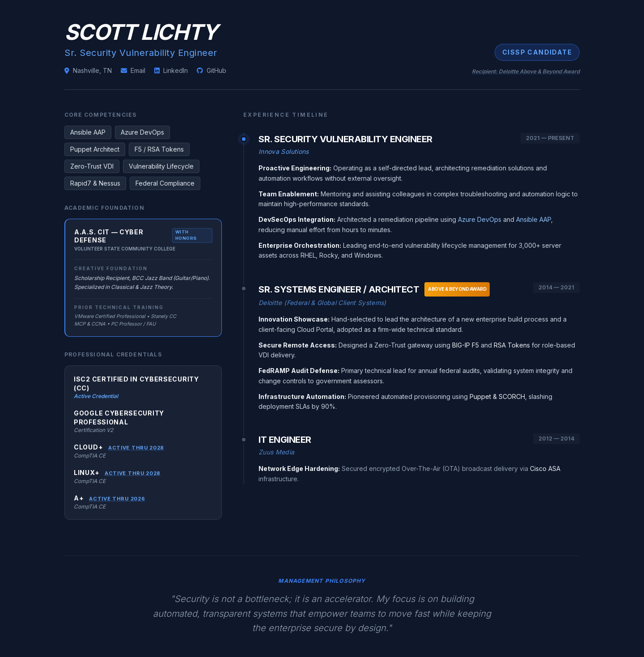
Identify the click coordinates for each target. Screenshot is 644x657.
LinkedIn (171, 70)
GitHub (212, 70)
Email (133, 70)
